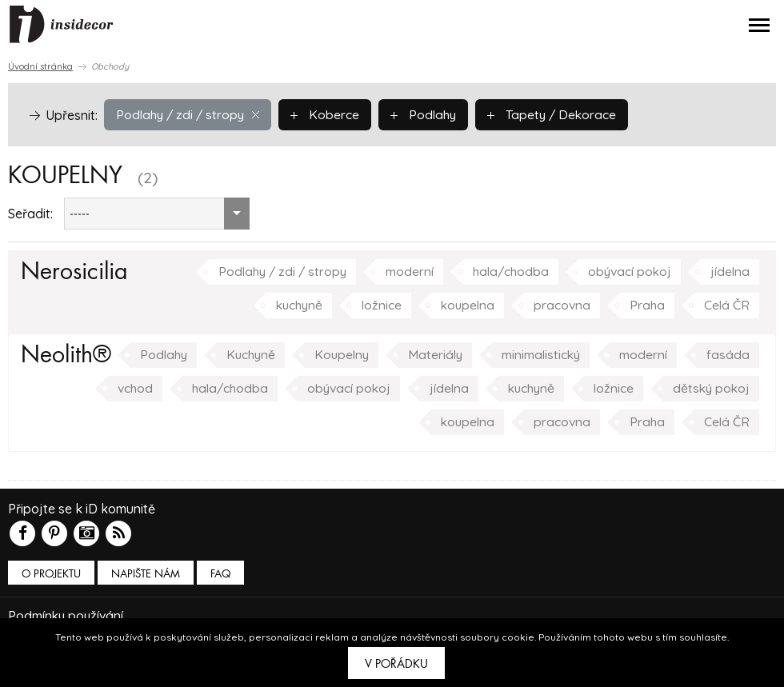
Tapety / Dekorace (560, 114)
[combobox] (157, 214)
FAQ (220, 574)
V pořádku (396, 664)
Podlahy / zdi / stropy (190, 114)
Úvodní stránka (40, 66)
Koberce (330, 114)
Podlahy (429, 114)
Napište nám (146, 574)
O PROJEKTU (51, 574)
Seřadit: (30, 214)
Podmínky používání (67, 615)
